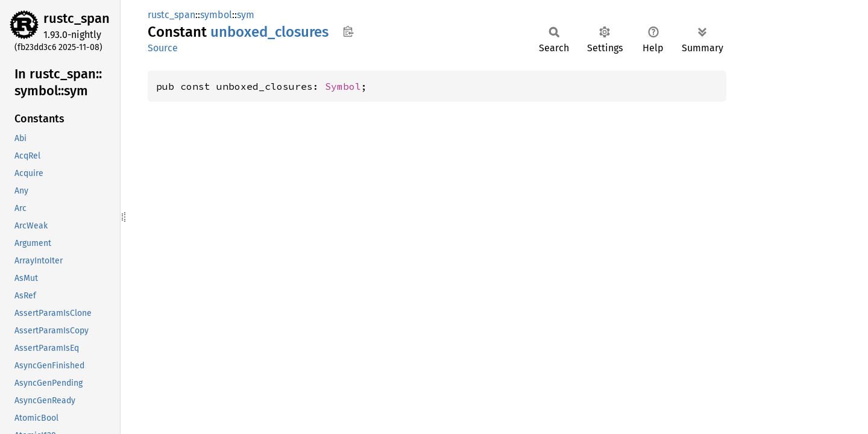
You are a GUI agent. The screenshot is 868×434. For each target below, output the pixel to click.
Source (163, 48)
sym (246, 15)
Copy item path (348, 31)
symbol (216, 15)
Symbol (343, 86)
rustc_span (77, 18)
